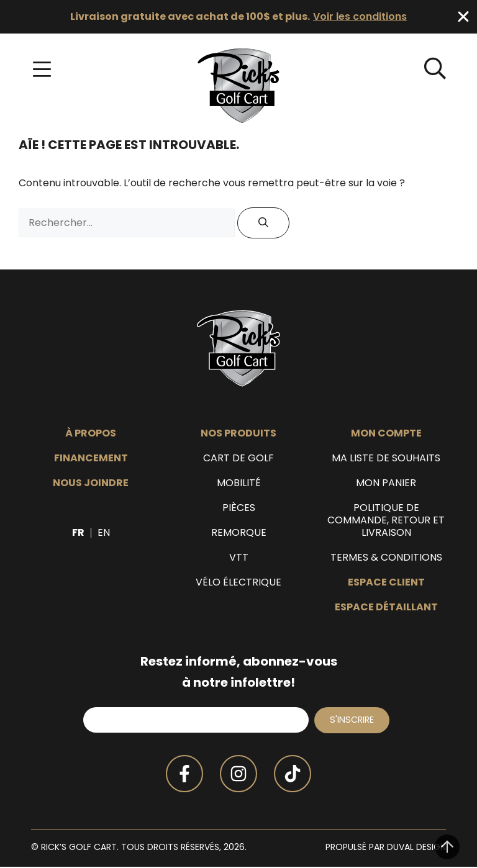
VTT (239, 558)
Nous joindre (91, 483)
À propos (91, 433)
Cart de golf (238, 458)
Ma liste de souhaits (386, 458)
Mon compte (386, 433)
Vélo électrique (238, 582)
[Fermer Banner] (463, 17)
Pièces (239, 508)
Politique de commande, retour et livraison (386, 520)
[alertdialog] (238, 17)
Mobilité (239, 483)
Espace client (386, 582)
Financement (91, 458)
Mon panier (386, 483)
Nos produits (238, 433)
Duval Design (416, 848)
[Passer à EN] (104, 533)
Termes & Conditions (386, 558)
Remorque (239, 533)
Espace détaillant (386, 607)
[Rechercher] (263, 223)
